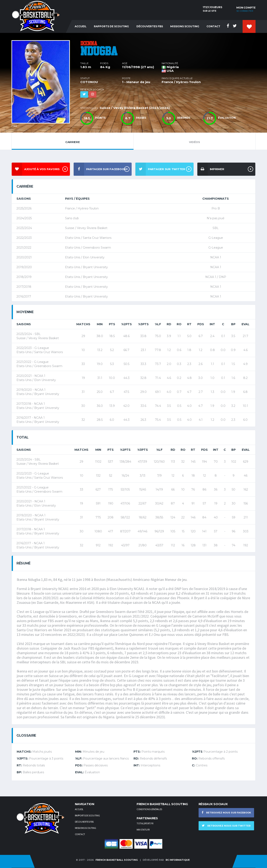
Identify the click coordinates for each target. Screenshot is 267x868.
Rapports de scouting (87, 815)
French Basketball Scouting (117, 860)
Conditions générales (149, 809)
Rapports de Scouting (111, 26)
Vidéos (195, 141)
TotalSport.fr (145, 823)
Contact (213, 26)
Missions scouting (86, 828)
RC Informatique (178, 860)
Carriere (73, 141)
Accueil (81, 26)
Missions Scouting (185, 26)
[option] (43, 83)
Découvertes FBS (150, 26)
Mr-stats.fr (143, 830)
